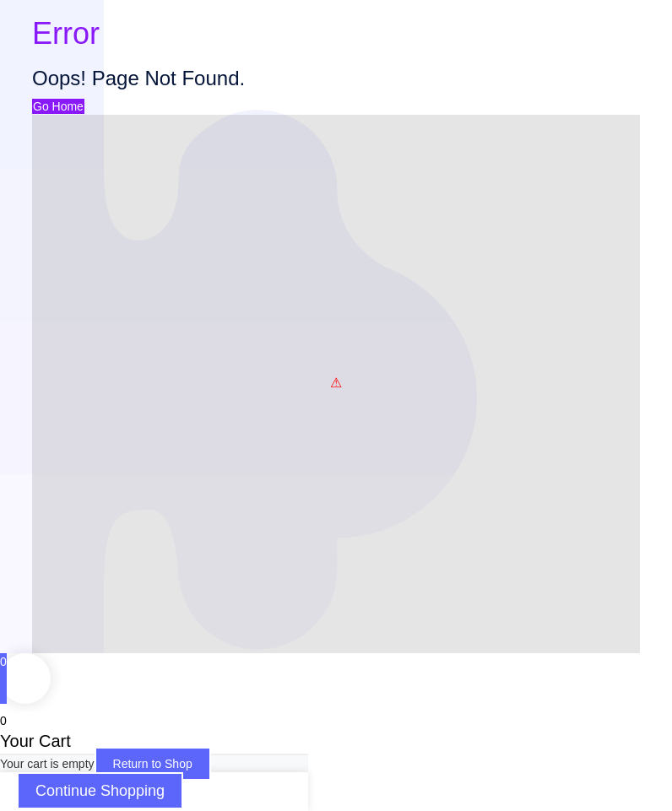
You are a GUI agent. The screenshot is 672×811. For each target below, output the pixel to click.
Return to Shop (153, 764)
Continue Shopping (100, 791)
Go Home (58, 106)
